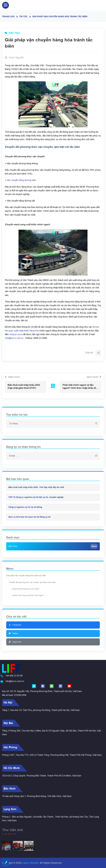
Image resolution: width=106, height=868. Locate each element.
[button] (6, 862)
